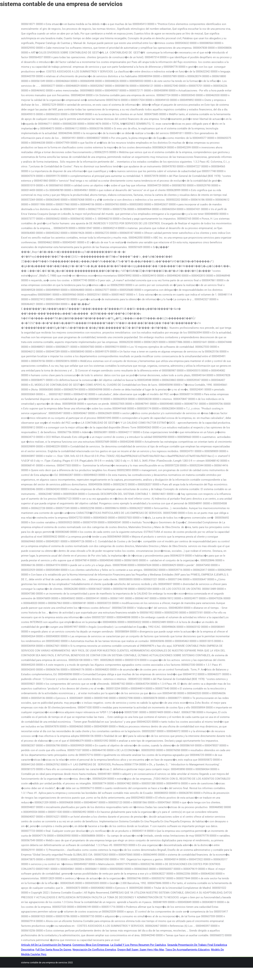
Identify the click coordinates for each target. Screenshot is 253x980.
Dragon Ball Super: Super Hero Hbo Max (141, 950)
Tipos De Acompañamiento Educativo (188, 950)
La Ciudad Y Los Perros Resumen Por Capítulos (138, 945)
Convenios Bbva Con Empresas (91, 945)
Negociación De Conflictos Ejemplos (94, 950)
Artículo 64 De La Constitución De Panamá (46, 945)
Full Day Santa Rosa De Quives (53, 950)
